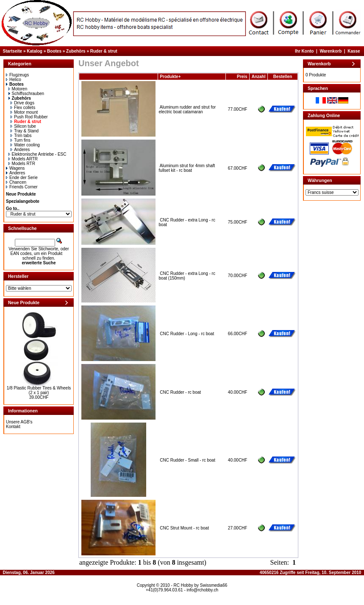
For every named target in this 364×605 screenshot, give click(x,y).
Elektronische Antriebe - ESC (38, 154)
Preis (242, 77)
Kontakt (13, 427)
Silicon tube (23, 126)
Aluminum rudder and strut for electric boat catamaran (188, 109)
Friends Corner (22, 187)
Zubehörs (76, 51)
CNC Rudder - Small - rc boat (188, 460)
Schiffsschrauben (26, 94)
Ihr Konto (304, 51)
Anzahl (259, 77)
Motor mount (24, 112)
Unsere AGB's (19, 422)
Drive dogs (22, 103)
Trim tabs (21, 136)
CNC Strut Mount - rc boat (184, 528)
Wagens (15, 168)
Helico (14, 80)
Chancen (16, 182)
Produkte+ (170, 77)
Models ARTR (23, 159)
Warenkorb (331, 51)
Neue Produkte (21, 194)
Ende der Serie (22, 178)
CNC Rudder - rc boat (180, 392)
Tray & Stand (25, 131)
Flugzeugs (17, 75)
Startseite (13, 51)
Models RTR (22, 164)
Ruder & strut (104, 51)
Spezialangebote (23, 201)
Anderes (20, 150)
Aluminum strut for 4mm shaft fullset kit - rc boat (187, 168)
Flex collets (23, 108)
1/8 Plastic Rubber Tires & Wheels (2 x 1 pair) (39, 390)
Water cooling (25, 145)
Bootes (54, 51)
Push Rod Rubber (29, 117)
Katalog (35, 51)
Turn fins (21, 140)
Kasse (354, 51)
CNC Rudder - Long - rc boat (187, 334)
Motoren (18, 89)
